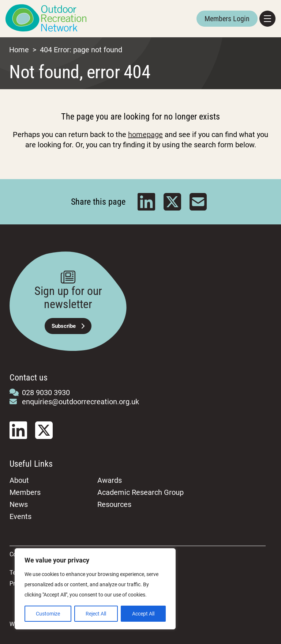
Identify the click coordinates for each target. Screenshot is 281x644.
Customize (48, 614)
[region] (95, 589)
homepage (145, 135)
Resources (114, 504)
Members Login (227, 19)
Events (20, 516)
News (19, 504)
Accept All (143, 614)
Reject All (96, 614)
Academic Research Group (140, 492)
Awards (110, 480)
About (19, 480)
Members (25, 492)
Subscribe (68, 326)
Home (19, 50)
